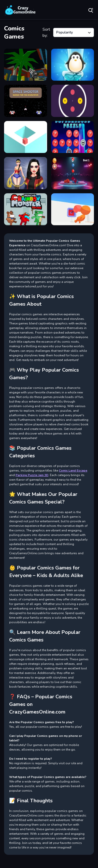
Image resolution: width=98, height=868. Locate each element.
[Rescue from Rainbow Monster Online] (26, 209)
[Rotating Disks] (73, 101)
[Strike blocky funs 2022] (26, 65)
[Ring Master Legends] (73, 173)
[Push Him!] (73, 209)
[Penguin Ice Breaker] (73, 65)
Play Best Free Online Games (20, 10)
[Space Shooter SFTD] (26, 101)
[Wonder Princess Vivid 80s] (26, 173)
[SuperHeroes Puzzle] (73, 137)
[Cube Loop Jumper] (26, 137)
